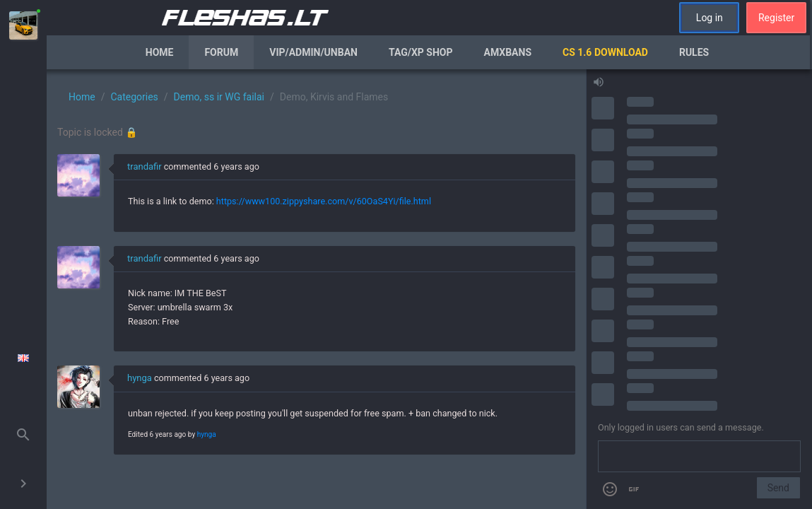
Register (776, 18)
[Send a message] (699, 457)
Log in (710, 18)
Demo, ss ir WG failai (219, 97)
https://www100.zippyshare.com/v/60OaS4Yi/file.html (324, 201)
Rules (694, 52)
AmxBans (508, 52)
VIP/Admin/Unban (313, 52)
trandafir (145, 166)
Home (160, 52)
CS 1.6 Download (605, 52)
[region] (316, 289)
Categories (134, 97)
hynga (140, 378)
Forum (221, 52)
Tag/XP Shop (421, 52)
